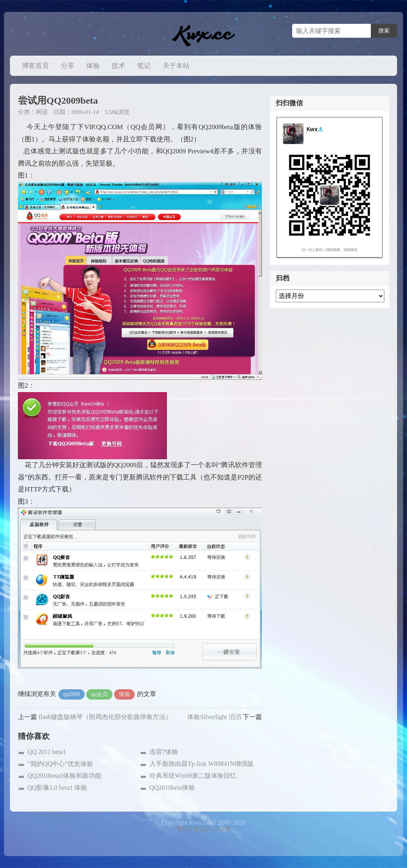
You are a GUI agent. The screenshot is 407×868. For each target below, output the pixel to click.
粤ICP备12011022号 (203, 829)
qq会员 (99, 694)
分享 (68, 66)
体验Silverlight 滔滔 (214, 717)
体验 (93, 66)
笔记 (144, 66)
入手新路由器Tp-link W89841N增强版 (202, 764)
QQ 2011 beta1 (47, 752)
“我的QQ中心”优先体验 (60, 764)
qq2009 (72, 694)
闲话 (42, 112)
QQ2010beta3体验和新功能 (64, 776)
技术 (118, 66)
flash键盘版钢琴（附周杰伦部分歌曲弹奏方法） (105, 717)
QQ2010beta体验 (172, 788)
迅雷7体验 (164, 752)
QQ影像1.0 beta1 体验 (57, 788)
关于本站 (176, 66)
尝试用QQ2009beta (58, 101)
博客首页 (35, 66)
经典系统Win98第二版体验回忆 (193, 776)
